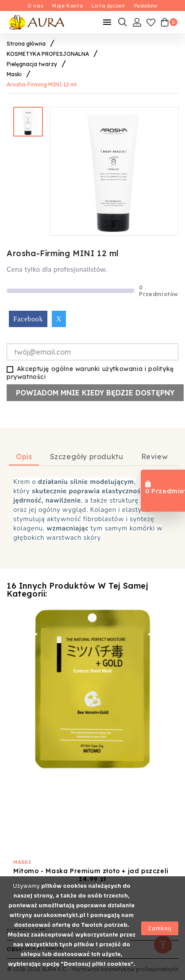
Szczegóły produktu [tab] (87, 457)
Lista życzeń (108, 6)
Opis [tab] (24, 457)
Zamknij (160, 928)
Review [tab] (155, 457)
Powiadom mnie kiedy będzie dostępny (95, 393)
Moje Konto (67, 6)
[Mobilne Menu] (107, 22)
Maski (22, 862)
